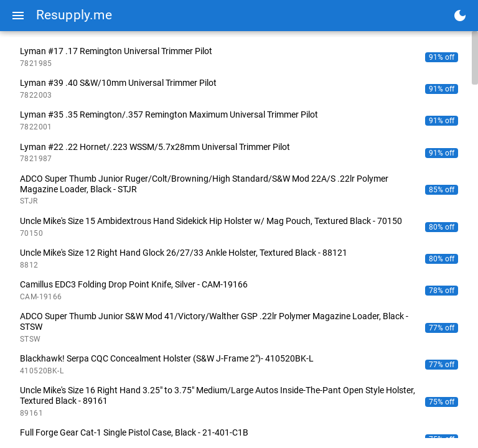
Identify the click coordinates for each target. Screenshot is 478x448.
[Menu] (18, 16)
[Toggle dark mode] (460, 16)
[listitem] (239, 57)
